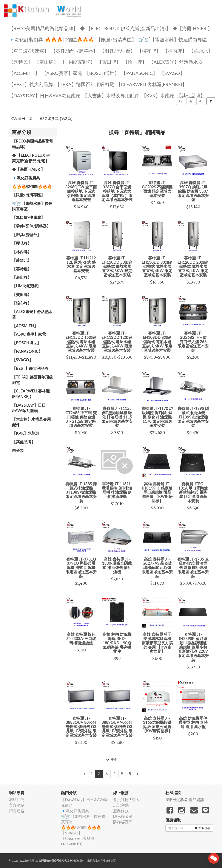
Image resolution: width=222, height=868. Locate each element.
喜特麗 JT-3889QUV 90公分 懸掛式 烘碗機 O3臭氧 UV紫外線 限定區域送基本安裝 (117, 727)
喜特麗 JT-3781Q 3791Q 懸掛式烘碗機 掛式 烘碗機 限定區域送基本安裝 (81, 568)
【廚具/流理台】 (117, 50)
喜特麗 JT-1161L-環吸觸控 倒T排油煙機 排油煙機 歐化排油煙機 (117, 490)
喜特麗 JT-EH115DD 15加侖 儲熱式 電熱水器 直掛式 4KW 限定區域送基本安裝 (81, 342)
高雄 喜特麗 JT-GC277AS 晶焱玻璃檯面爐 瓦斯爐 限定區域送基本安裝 (157, 568)
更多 (112, 759)
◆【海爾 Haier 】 (193, 28)
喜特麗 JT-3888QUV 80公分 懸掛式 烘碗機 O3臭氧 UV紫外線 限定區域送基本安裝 (81, 727)
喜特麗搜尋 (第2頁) (56, 119)
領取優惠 (203, 828)
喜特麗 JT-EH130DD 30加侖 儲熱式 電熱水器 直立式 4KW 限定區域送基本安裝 (157, 266)
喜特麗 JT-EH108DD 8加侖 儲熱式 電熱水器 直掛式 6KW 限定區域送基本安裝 (157, 342)
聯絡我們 (17, 800)
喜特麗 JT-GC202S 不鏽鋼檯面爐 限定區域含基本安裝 (157, 189)
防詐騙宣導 (123, 822)
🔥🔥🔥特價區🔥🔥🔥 (70, 39)
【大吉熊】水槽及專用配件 (111, 95)
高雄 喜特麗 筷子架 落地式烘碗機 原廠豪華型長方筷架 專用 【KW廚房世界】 (157, 643)
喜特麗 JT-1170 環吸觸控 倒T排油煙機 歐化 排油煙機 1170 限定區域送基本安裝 (157, 417)
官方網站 (17, 805)
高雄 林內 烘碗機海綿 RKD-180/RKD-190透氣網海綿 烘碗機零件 (117, 643)
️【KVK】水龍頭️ (158, 95)
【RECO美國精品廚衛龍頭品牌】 (43, 28)
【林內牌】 (175, 50)
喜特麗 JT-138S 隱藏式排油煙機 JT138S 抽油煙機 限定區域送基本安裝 (81, 492)
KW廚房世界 (22, 119)
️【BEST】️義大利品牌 (31, 84)
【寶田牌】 (109, 62)
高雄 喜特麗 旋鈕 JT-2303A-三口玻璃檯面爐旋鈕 (81, 639)
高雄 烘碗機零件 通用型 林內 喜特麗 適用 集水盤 (193, 722)
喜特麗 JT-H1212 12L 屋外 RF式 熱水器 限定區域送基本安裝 (81, 264)
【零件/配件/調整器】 (74, 50)
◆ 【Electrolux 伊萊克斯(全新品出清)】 (125, 28)
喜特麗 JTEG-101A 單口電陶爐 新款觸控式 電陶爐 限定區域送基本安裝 (193, 492)
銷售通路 (17, 811)
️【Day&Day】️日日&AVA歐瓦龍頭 (45, 95)
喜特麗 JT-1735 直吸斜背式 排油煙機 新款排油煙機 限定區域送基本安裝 (193, 568)
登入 (136, 800)
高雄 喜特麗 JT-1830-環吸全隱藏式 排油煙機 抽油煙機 (117, 565)
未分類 (18, 450)
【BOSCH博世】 (102, 73)
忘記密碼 (121, 805)
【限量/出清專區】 (116, 39)
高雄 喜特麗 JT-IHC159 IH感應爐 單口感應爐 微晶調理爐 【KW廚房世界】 (157, 492)
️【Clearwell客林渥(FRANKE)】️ (151, 84)
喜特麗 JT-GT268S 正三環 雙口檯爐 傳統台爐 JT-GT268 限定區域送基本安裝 (81, 417)
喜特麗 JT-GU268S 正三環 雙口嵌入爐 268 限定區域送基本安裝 (193, 342)
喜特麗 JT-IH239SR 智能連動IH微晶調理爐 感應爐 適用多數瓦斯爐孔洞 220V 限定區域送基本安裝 (193, 647)
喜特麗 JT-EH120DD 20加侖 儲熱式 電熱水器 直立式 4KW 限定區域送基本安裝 (193, 266)
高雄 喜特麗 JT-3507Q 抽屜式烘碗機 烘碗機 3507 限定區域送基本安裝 (193, 191)
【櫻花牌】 (149, 50)
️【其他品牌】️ (191, 95)
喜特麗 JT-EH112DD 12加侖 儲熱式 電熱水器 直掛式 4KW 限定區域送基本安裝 (117, 342)
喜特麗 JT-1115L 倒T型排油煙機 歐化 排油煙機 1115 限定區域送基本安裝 (117, 417)
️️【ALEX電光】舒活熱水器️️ (176, 62)
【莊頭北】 (201, 50)
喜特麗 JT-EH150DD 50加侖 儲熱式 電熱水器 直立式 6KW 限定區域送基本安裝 (117, 266)
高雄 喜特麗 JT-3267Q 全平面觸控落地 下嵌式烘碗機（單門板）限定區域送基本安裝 (117, 191)
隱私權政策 (123, 816)
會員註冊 (121, 800)
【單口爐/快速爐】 (29, 50)
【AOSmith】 (24, 73)
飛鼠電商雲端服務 (100, 861)
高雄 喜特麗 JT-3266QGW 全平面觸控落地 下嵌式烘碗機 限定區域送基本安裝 (81, 191)
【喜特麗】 (21, 62)
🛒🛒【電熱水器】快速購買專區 (173, 39)
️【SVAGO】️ (172, 73)
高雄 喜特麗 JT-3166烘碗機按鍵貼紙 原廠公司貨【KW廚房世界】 (157, 725)
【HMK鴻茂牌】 (78, 62)
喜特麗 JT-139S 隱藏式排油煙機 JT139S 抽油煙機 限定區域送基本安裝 (193, 417)
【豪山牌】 (46, 62)
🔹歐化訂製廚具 (26, 39)
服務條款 (121, 811)
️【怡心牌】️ (135, 62)
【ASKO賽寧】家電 (62, 73)
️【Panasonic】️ (139, 73)
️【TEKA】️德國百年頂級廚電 (85, 84)
